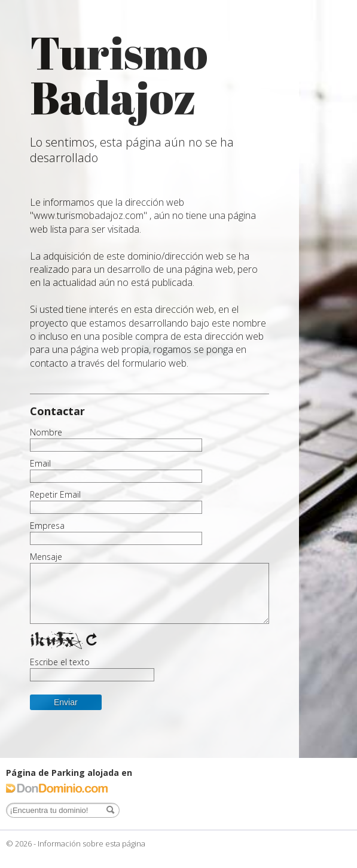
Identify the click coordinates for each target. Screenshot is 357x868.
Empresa (47, 526)
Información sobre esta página (91, 843)
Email (40, 464)
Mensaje (46, 557)
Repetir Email (55, 495)
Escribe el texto (60, 662)
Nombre (46, 433)
